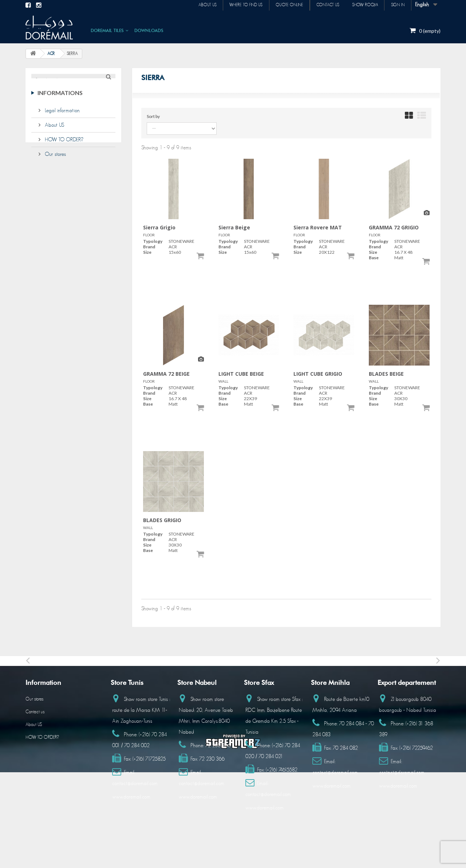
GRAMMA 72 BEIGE (166, 374)
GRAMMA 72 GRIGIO (394, 227)
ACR (51, 54)
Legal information (62, 116)
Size (147, 252)
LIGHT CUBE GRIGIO (318, 374)
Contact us (323, 5)
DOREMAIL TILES (107, 30)
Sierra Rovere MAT (318, 227)
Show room (362, 5)
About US (54, 131)
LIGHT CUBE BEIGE (241, 374)
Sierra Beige (234, 227)
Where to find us (237, 5)
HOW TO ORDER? (63, 145)
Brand (149, 247)
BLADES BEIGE (386, 374)
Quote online (283, 5)
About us (197, 5)
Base (374, 258)
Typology (153, 241)
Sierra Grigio (159, 227)
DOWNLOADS (149, 30)
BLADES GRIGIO (162, 520)
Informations (60, 101)
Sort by (153, 116)
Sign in (397, 5)
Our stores (55, 160)
